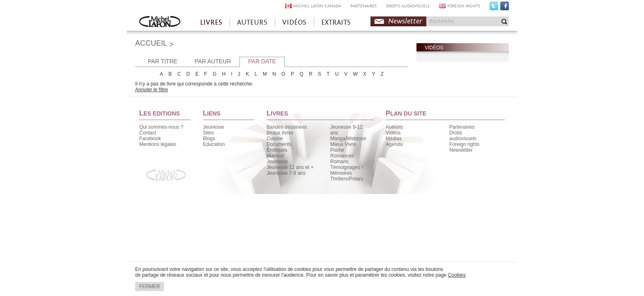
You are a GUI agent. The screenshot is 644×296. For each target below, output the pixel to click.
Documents (279, 144)
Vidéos (393, 133)
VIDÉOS (294, 22)
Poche (337, 150)
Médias (394, 139)
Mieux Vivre (343, 144)
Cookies (457, 275)
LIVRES (211, 22)
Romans (339, 162)
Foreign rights (464, 144)
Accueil (160, 22)
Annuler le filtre (152, 90)
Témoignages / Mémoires (346, 170)
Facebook (505, 8)
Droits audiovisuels (463, 136)
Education (214, 144)
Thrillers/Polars (347, 179)
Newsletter (405, 21)
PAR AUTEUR (213, 61)
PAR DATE (262, 61)
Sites (208, 133)
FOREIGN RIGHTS (464, 6)
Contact (148, 133)
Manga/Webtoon (348, 139)
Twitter (494, 8)
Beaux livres (280, 133)
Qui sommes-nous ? (161, 127)
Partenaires (462, 127)
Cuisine (275, 139)
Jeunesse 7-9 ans (286, 173)
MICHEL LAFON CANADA (317, 6)
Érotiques (277, 150)
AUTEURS (252, 22)
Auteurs (394, 127)
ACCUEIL (151, 43)
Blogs (209, 139)
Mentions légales (158, 144)
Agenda (394, 144)
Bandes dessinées (287, 127)
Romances (342, 156)
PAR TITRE (163, 61)
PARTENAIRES (363, 6)
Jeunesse (213, 127)
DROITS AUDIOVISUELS (408, 6)
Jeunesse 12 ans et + (290, 167)
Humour (275, 156)
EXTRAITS (336, 22)
